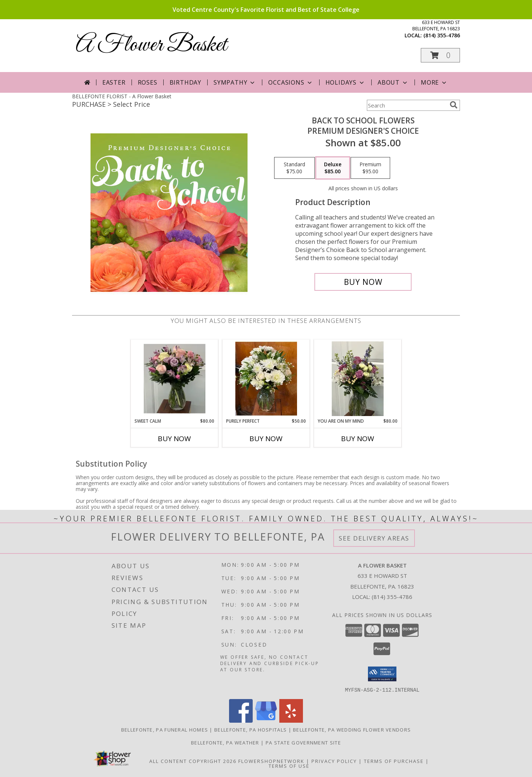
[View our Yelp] (291, 720)
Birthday (185, 82)
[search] (454, 105)
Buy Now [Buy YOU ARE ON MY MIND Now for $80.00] (358, 439)
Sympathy (235, 82)
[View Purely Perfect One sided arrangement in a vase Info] (266, 379)
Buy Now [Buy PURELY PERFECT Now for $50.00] (266, 439)
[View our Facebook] (241, 720)
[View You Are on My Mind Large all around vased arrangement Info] (358, 379)
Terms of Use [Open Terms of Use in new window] (289, 766)
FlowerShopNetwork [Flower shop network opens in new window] (271, 761)
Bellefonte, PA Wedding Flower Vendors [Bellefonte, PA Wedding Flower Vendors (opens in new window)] (352, 729)
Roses (148, 82)
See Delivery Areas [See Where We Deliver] (374, 538)
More (434, 82)
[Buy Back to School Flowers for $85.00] (363, 282)
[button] (440, 55)
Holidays (345, 82)
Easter (114, 82)
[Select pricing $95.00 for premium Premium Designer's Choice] (370, 168)
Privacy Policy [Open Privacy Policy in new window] (334, 761)
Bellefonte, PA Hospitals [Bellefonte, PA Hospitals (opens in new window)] (250, 729)
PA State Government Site (303, 742)
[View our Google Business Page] (266, 720)
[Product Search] (407, 105)
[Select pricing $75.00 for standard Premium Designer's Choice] (294, 168)
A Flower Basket (151, 45)
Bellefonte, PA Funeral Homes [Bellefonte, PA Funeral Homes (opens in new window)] (165, 729)
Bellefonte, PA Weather (225, 742)
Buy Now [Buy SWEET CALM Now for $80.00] (174, 439)
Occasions (291, 82)
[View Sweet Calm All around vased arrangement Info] (175, 379)
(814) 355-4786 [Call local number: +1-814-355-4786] (442, 35)
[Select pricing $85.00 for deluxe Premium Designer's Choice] (333, 168)
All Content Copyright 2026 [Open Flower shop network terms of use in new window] (193, 761)
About (393, 82)
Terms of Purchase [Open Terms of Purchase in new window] (394, 761)
